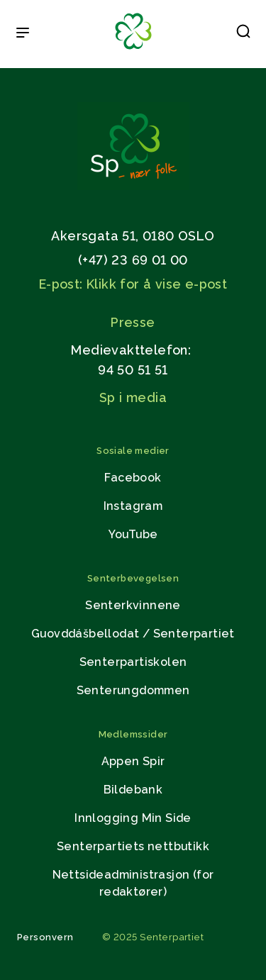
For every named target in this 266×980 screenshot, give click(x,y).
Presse (133, 322)
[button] (243, 34)
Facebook (133, 478)
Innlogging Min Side (133, 818)
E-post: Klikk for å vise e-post (133, 284)
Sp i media (133, 397)
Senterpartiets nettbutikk (133, 846)
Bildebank (133, 790)
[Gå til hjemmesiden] (133, 186)
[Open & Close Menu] (23, 34)
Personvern (45, 937)
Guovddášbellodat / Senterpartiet (133, 634)
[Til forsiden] (133, 50)
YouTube (133, 534)
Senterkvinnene (133, 605)
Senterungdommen (133, 690)
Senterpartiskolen (133, 662)
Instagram (133, 506)
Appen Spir (133, 761)
